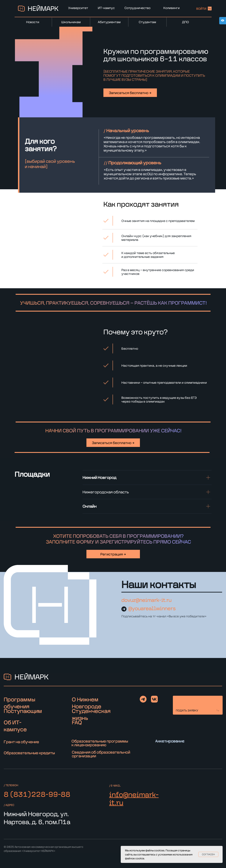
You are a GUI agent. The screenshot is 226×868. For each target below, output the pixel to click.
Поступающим (23, 711)
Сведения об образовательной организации (101, 754)
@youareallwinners (152, 608)
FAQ (77, 722)
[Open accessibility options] (223, 21)
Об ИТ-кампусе (15, 726)
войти (201, 9)
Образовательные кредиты (29, 753)
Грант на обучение (21, 742)
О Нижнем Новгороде (87, 703)
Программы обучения (20, 703)
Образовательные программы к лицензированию (100, 743)
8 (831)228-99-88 (37, 794)
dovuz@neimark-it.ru (146, 600)
